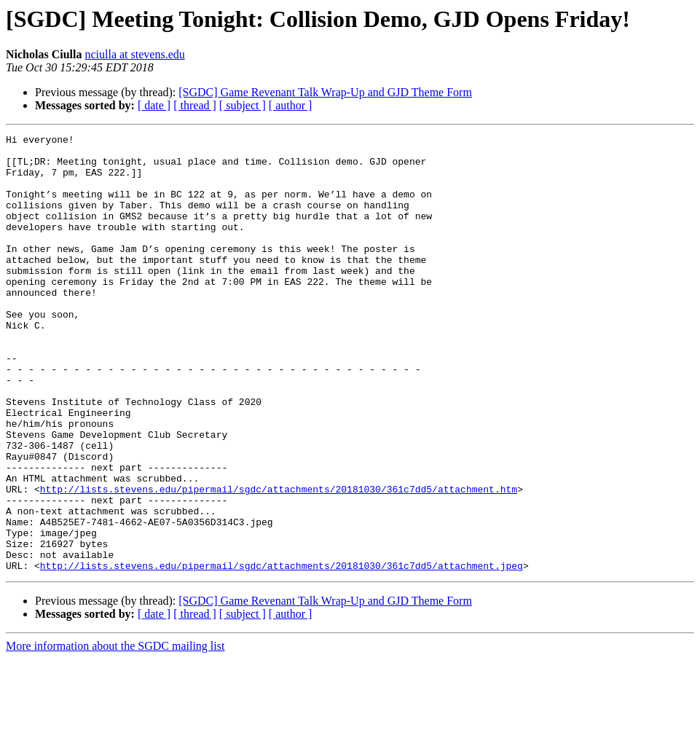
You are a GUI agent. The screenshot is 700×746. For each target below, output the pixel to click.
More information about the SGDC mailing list (115, 733)
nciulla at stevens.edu (134, 54)
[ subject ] (243, 105)
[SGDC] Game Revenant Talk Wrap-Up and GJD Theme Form (325, 92)
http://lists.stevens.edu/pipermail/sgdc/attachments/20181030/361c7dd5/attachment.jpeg (282, 653)
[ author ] (291, 105)
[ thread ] (195, 105)
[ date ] (154, 105)
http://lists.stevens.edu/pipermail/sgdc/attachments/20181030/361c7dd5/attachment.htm (279, 561)
